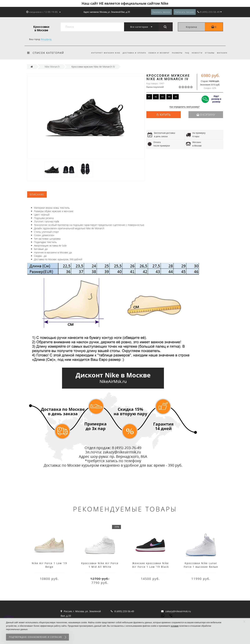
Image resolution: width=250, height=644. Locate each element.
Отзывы (209, 53)
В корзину (206, 115)
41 (149, 97)
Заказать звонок (161, 12)
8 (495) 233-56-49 (124, 611)
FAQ (186, 53)
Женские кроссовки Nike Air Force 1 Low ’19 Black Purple (151, 567)
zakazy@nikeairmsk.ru (178, 611)
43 (163, 97)
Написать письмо (185, 12)
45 (176, 97)
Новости (196, 53)
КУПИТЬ (165, 115)
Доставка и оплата (131, 53)
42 (156, 97)
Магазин (222, 53)
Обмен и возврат (156, 53)
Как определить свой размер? (185, 107)
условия (175, 626)
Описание (37, 194)
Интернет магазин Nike (102, 53)
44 (169, 97)
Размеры (175, 53)
